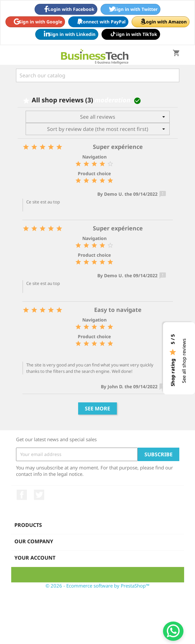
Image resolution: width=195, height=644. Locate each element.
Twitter (39, 495)
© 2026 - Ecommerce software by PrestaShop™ (97, 586)
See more (97, 408)
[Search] (98, 75)
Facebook (22, 495)
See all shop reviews (184, 361)
